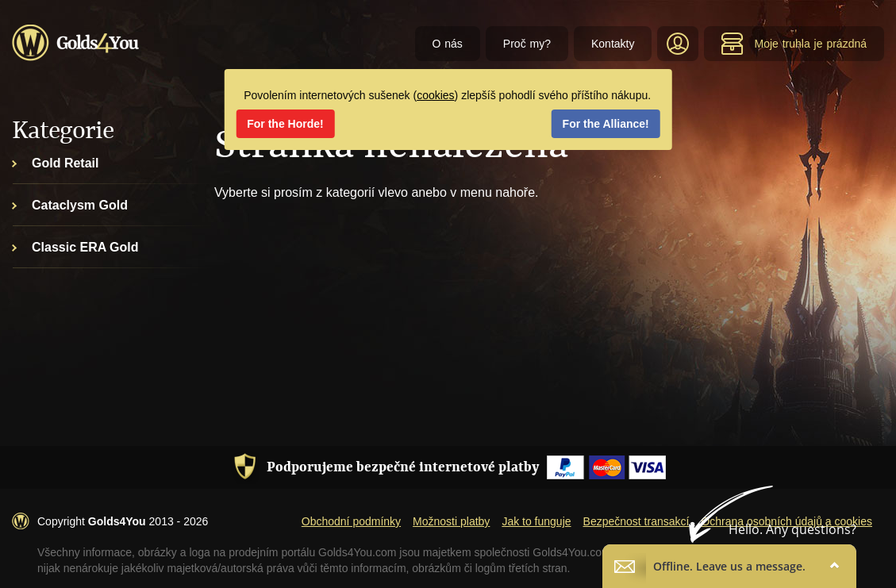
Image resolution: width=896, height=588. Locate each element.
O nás (448, 44)
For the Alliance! (606, 124)
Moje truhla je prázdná (794, 44)
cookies (435, 95)
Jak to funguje (536, 521)
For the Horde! (285, 124)
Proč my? (527, 44)
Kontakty (613, 44)
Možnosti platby (451, 521)
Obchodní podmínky (351, 521)
